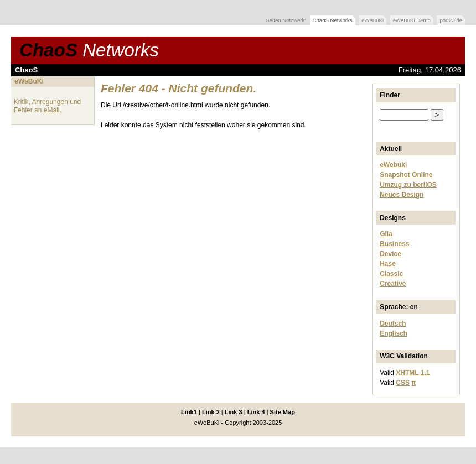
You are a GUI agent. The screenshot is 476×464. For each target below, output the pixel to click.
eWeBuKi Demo (412, 20)
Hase (388, 264)
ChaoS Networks (333, 20)
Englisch (394, 333)
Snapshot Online (406, 175)
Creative (393, 284)
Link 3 (234, 412)
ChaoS (89, 50)
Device (390, 254)
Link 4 (257, 412)
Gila (386, 234)
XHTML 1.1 (413, 373)
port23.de (451, 20)
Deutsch (393, 324)
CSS (403, 383)
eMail (52, 110)
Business (394, 244)
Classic (391, 274)
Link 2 (211, 412)
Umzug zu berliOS (408, 185)
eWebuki (393, 165)
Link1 (189, 412)
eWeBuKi (372, 20)
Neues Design (402, 195)
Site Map (283, 412)
